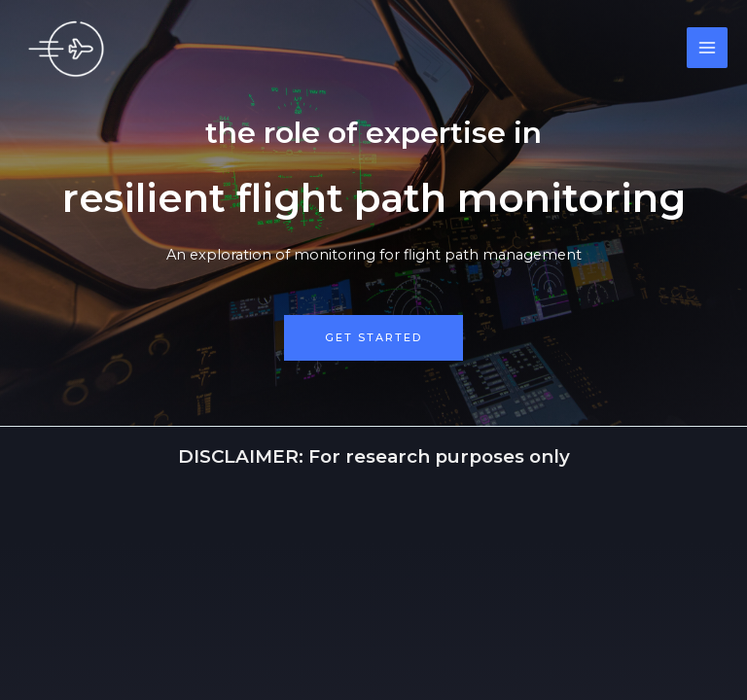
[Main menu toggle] (707, 48)
